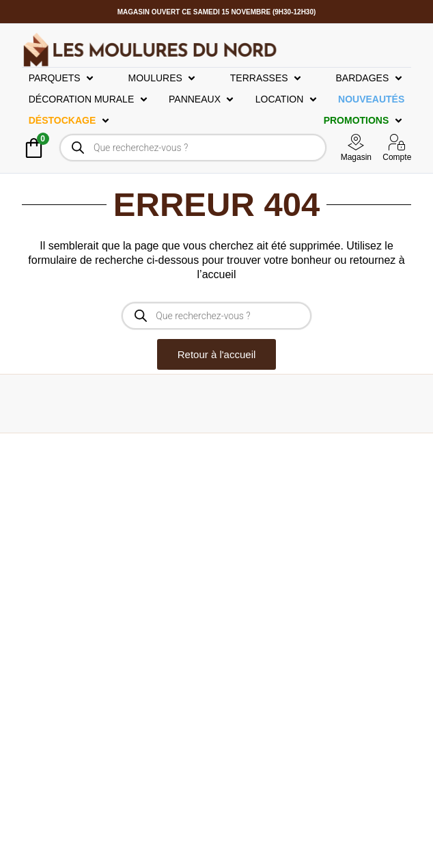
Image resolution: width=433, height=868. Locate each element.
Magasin (356, 157)
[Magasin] (356, 142)
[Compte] (397, 142)
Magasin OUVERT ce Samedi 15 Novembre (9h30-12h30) (217, 12)
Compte (397, 157)
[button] (62, 78)
